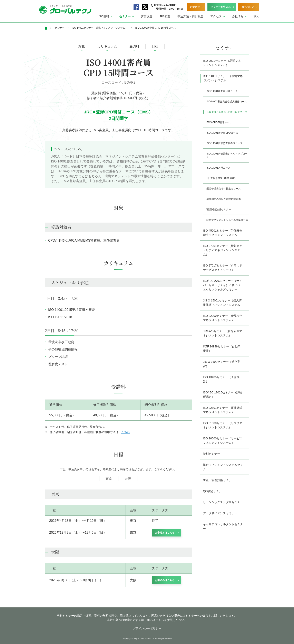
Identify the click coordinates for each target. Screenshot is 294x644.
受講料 (134, 46)
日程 (155, 46)
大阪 (128, 479)
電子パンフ (248, 7)
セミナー (59, 28)
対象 (82, 46)
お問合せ (195, 7)
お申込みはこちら (165, 533)
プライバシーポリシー (147, 628)
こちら (126, 432)
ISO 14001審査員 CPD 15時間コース (155, 28)
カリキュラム (107, 46)
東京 (109, 479)
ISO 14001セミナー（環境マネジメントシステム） (100, 28)
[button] (105, 16)
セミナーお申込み (221, 7)
